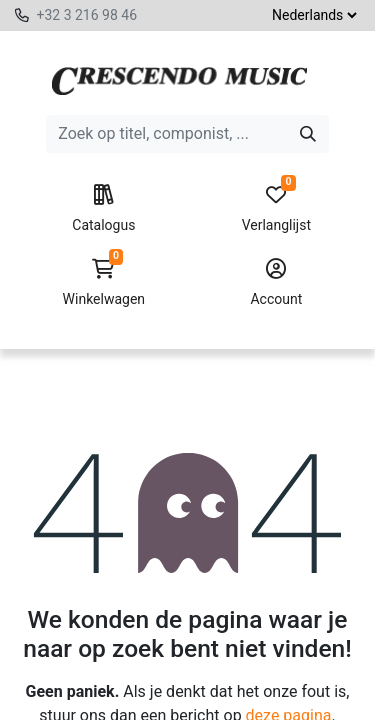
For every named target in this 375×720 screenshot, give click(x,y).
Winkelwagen (103, 283)
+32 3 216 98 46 (86, 15)
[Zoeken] (308, 134)
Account (276, 283)
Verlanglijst (276, 209)
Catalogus (103, 209)
